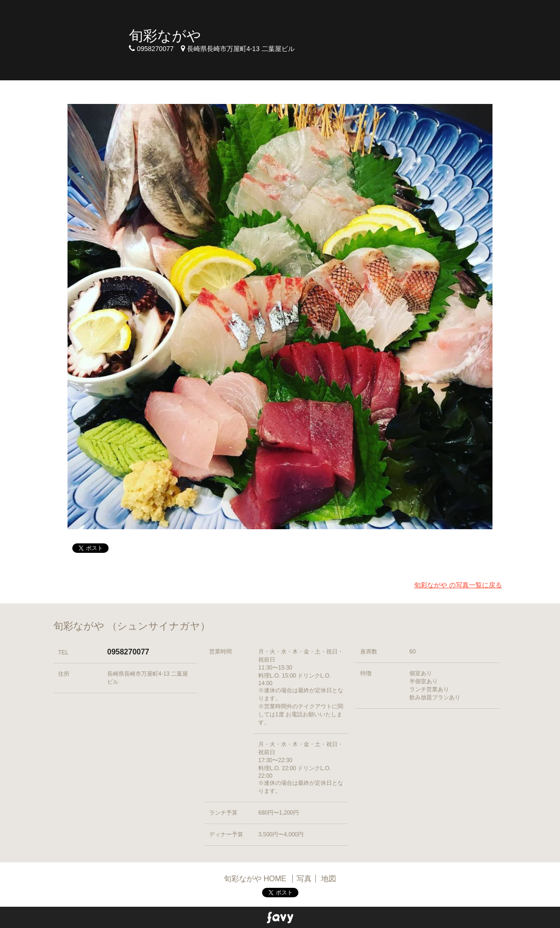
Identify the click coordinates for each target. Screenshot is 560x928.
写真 (304, 879)
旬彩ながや (165, 36)
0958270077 (128, 652)
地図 (329, 879)
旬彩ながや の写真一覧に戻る (458, 585)
